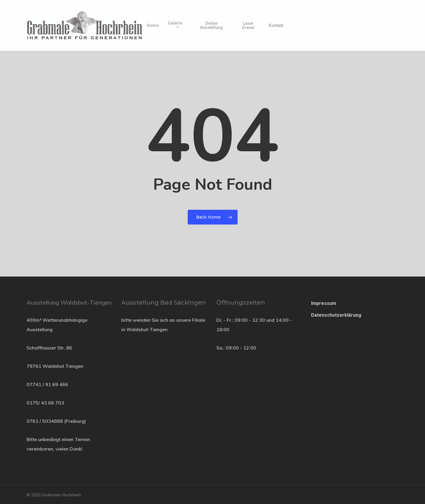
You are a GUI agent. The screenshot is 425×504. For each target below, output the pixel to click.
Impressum (324, 303)
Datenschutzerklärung (336, 315)
